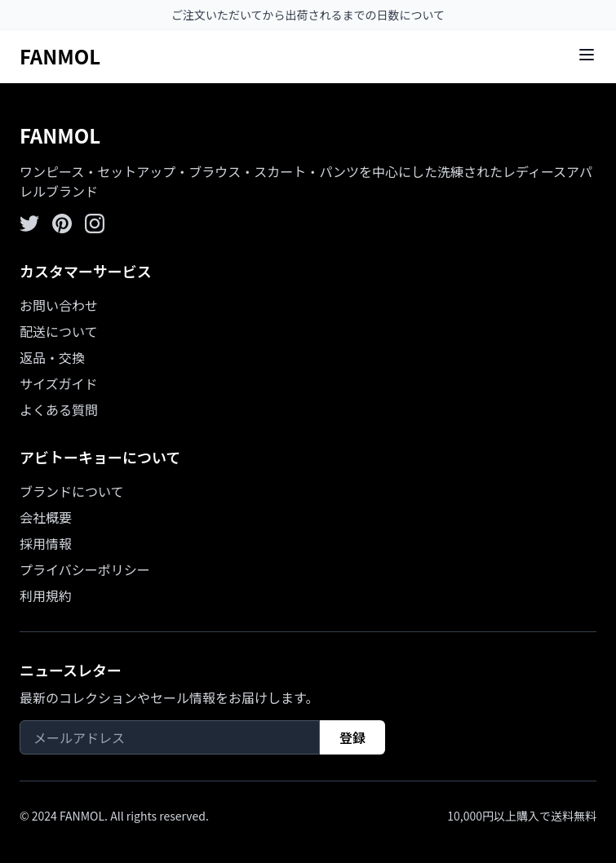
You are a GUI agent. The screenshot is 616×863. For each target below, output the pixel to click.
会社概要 (46, 517)
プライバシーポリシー (85, 569)
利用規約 (46, 595)
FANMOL (60, 56)
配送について (59, 331)
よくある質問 (59, 409)
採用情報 (46, 543)
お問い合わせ (59, 305)
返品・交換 (52, 357)
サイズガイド (59, 383)
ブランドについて (72, 491)
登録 (352, 737)
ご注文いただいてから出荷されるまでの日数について (308, 15)
